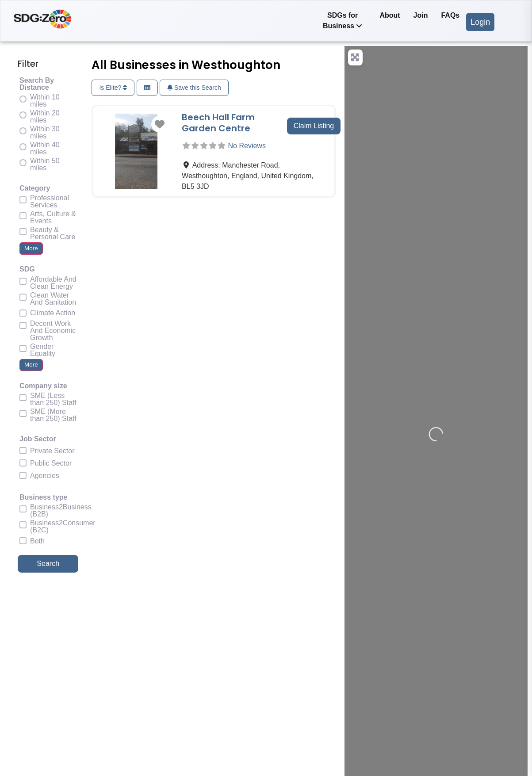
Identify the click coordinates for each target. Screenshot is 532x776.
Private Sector (52, 451)
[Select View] (147, 88)
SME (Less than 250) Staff (53, 399)
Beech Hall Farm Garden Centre (218, 123)
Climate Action (53, 313)
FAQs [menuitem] (450, 15)
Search (57, 563)
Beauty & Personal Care (53, 233)
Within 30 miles (45, 133)
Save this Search (194, 88)
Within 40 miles (45, 149)
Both (37, 541)
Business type (43, 497)
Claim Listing (314, 126)
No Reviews (247, 146)
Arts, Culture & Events (53, 218)
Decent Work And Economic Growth (53, 331)
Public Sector (51, 463)
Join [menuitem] (421, 15)
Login (480, 22)
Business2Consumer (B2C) (63, 527)
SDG (27, 269)
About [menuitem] (390, 15)
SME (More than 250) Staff (53, 415)
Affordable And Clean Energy (53, 283)
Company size (43, 386)
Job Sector (38, 439)
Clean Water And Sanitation (53, 299)
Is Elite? (113, 88)
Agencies (45, 476)
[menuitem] (343, 21)
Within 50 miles (45, 164)
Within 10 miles (45, 101)
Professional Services (50, 202)
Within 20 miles (45, 117)
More (31, 248)
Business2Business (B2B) (61, 511)
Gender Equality (43, 350)
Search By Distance (37, 84)
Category (35, 188)
